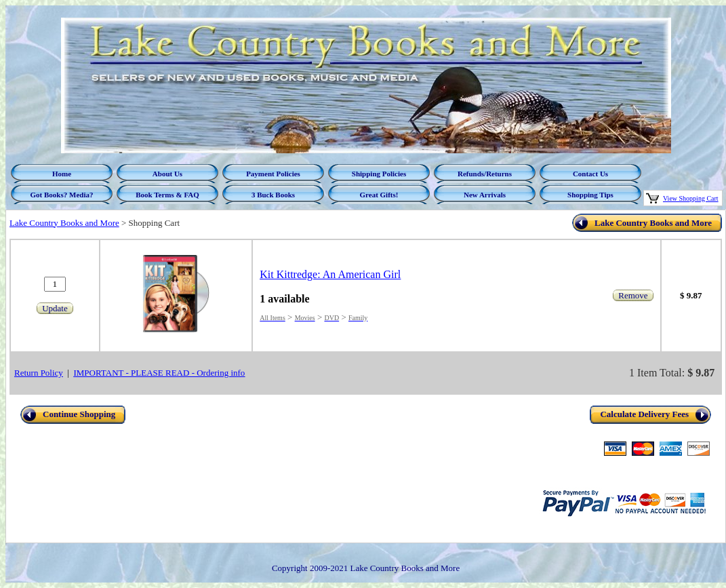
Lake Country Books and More (64, 223)
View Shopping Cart (691, 198)
